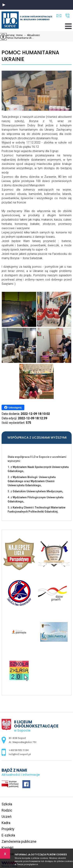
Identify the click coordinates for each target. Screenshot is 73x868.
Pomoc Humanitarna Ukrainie (30, 56)
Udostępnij (13, 407)
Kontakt (7, 848)
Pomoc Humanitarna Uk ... (18, 38)
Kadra (6, 823)
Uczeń (7, 817)
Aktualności (31, 35)
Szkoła (7, 804)
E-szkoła (8, 835)
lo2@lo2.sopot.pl (59, 16)
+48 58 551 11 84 (67, 16)
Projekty (8, 829)
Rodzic (7, 810)
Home (19, 35)
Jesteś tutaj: (9, 35)
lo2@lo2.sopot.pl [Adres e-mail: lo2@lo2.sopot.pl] (20, 754)
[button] (4, 5)
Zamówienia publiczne (19, 841)
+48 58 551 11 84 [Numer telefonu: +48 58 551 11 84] (19, 750)
